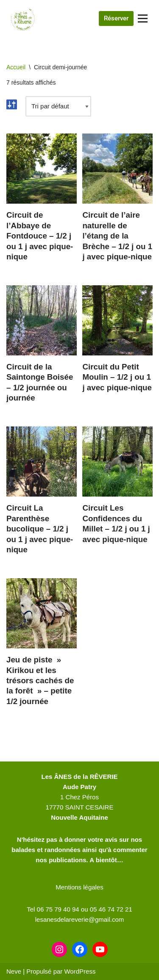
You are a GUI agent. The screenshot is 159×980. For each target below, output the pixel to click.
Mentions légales (79, 887)
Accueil (16, 67)
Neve (14, 971)
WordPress (80, 971)
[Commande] (58, 106)
